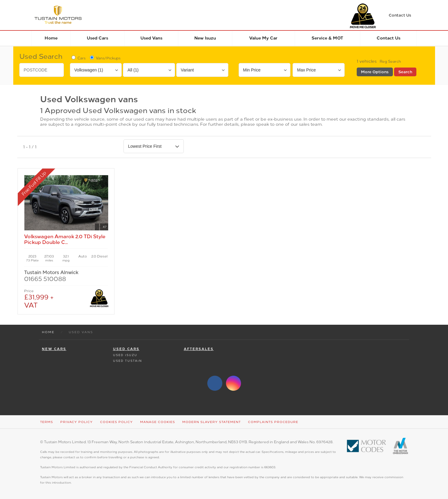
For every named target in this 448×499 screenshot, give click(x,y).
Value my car (263, 38)
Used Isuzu (125, 355)
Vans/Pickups (105, 58)
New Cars (54, 349)
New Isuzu (205, 38)
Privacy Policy (77, 422)
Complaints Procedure (273, 422)
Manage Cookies (158, 422)
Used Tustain (127, 361)
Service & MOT (327, 38)
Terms (47, 422)
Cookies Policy (116, 422)
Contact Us (388, 38)
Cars (78, 58)
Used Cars (97, 38)
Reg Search (390, 62)
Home (51, 38)
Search (405, 72)
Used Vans (151, 38)
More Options (375, 72)
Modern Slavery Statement (211, 422)
